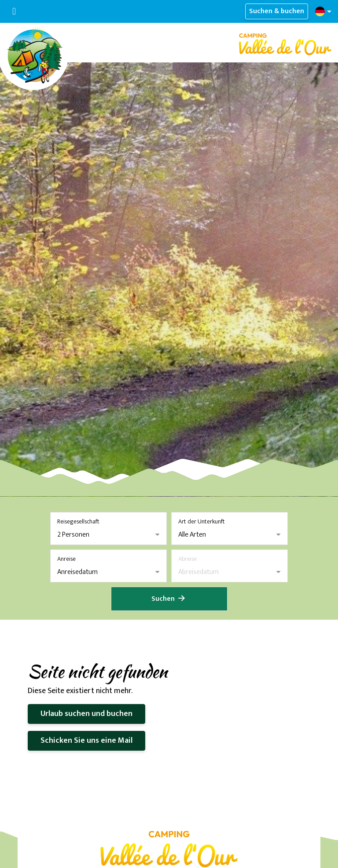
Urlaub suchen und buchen (86, 714)
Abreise (187, 559)
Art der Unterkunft (202, 521)
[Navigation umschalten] (14, 12)
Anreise (66, 559)
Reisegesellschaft (78, 521)
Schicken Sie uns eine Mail (86, 741)
